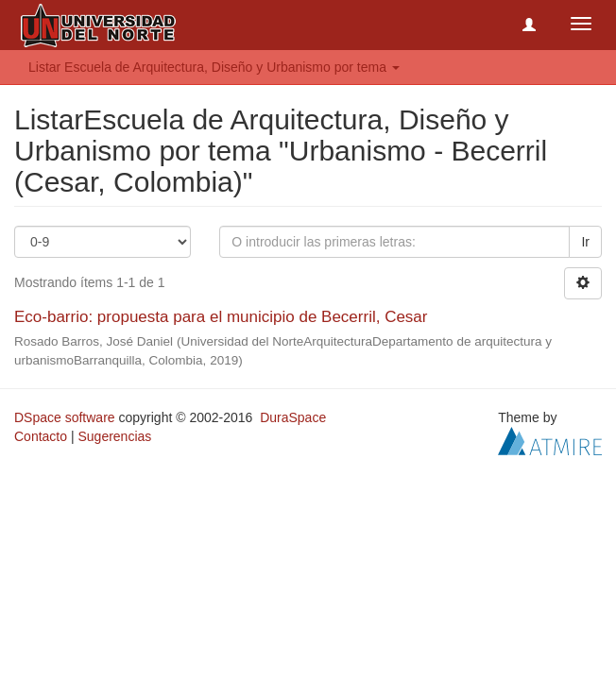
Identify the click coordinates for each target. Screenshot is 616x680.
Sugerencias (114, 436)
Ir (585, 242)
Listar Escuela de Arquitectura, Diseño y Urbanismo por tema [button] (214, 67)
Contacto (41, 436)
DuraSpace (293, 417)
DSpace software (65, 417)
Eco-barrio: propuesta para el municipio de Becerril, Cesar (221, 317)
